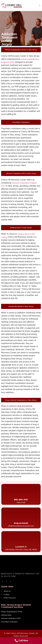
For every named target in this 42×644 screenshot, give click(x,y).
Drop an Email (21, 523)
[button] (40, 6)
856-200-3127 (21, 500)
